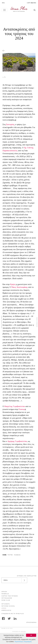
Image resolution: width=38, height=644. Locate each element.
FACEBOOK (17, 555)
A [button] (3, 77)
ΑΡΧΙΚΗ (4, 592)
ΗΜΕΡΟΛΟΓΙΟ (6, 611)
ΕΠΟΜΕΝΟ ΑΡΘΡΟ (37, 322)
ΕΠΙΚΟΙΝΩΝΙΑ (31, 623)
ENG (3, 3)
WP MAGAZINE (7, 598)
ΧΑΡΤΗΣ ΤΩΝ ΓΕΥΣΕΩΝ (10, 596)
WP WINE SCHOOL (8, 606)
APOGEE (23, 632)
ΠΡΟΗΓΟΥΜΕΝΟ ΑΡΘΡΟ (2, 322)
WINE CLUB (6, 600)
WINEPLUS (5, 594)
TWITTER (10, 555)
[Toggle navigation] (4, 10)
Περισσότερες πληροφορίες (23, 642)
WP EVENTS (6, 604)
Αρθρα (4, 608)
